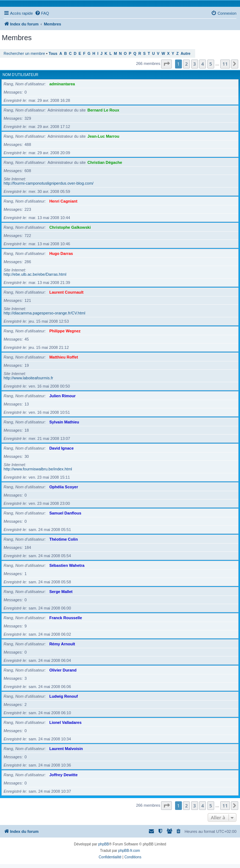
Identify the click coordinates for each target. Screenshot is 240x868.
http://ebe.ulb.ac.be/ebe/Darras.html (35, 274)
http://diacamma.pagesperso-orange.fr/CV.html (44, 313)
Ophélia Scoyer (63, 487)
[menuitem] (42, 13)
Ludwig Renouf (63, 696)
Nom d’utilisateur (20, 75)
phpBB (104, 844)
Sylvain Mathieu (64, 422)
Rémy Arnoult (62, 644)
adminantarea (62, 84)
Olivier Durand (63, 670)
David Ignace (61, 448)
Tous (53, 54)
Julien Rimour (62, 396)
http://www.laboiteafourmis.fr (28, 378)
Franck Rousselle (65, 618)
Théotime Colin (63, 539)
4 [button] (203, 64)
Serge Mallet (61, 592)
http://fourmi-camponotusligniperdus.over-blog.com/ (49, 183)
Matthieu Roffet (63, 357)
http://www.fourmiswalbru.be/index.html (38, 469)
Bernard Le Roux (103, 110)
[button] (166, 64)
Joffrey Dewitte (63, 775)
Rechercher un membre (24, 53)
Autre (186, 54)
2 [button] (186, 64)
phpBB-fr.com (129, 851)
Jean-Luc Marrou (103, 136)
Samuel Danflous (65, 513)
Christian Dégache (105, 162)
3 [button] (195, 64)
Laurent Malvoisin (66, 749)
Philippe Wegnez (65, 331)
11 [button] (225, 64)
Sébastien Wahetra (67, 565)
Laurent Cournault (66, 292)
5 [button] (211, 64)
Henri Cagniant (63, 201)
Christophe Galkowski (70, 227)
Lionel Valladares (65, 722)
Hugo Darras (61, 253)
